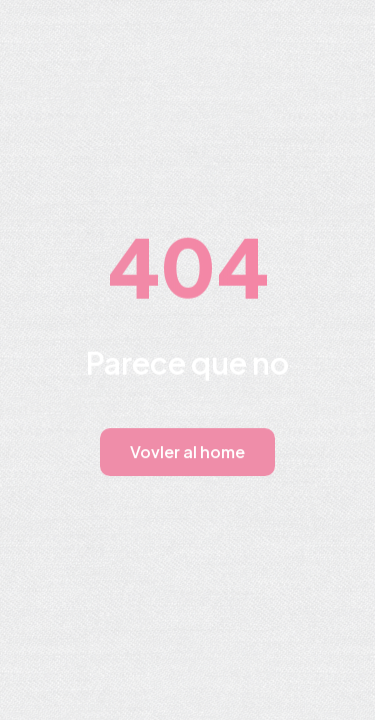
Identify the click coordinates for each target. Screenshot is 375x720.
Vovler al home (187, 451)
